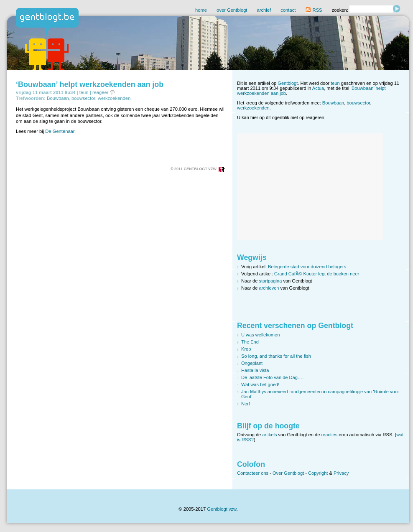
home (201, 10)
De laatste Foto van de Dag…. (272, 377)
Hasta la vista (255, 370)
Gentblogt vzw (222, 509)
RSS (314, 10)
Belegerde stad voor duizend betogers (307, 267)
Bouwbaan (58, 98)
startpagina (271, 281)
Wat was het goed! (260, 384)
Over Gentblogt (288, 473)
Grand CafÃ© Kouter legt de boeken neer (317, 274)
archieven (269, 288)
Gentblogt (288, 83)
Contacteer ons (253, 473)
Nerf (246, 404)
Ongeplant (252, 363)
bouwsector (83, 98)
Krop (246, 349)
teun (84, 92)
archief (264, 10)
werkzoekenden (114, 98)
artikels (269, 435)
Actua (318, 88)
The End (250, 342)
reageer (101, 92)
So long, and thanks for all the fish (276, 356)
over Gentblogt (232, 10)
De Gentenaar (60, 131)
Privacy (341, 473)
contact (288, 10)
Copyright (318, 473)
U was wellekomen (260, 335)
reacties (329, 435)
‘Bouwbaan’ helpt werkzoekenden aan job (90, 84)
